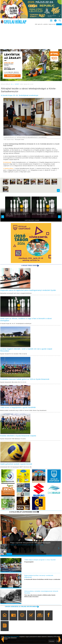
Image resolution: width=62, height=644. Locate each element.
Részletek (52, 641)
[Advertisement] (31, 37)
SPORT (17, 84)
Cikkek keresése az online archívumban (21, 607)
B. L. (13, 84)
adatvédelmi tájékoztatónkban (12, 637)
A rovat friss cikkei (29, 265)
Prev (9, 550)
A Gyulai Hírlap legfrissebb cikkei (23, 512)
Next (60, 550)
